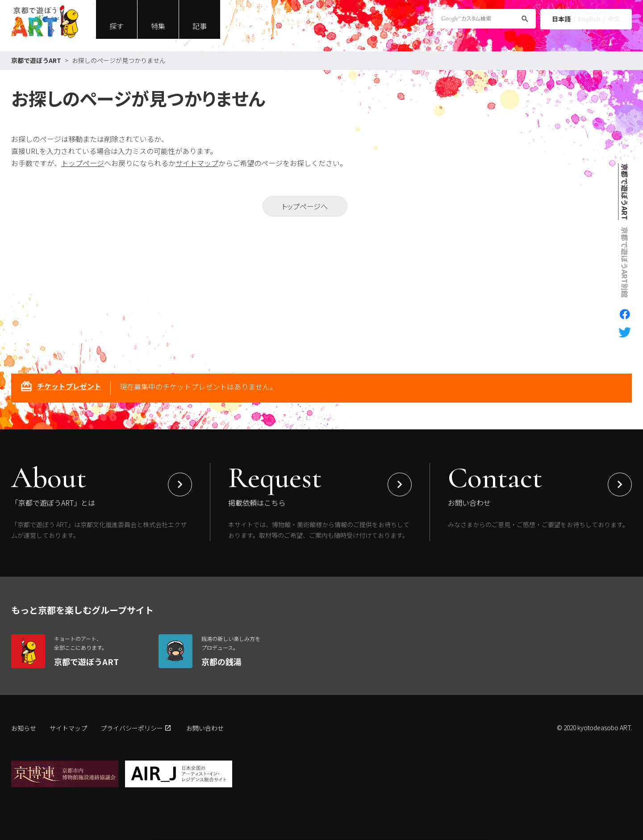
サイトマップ (197, 163)
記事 (200, 26)
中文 (614, 19)
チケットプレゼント (61, 387)
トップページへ (305, 206)
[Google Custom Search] (484, 19)
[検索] (525, 20)
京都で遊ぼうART (36, 60)
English (589, 19)
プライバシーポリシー (132, 728)
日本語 (561, 19)
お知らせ (24, 728)
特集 (158, 26)
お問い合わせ (205, 728)
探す (117, 26)
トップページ (83, 163)
